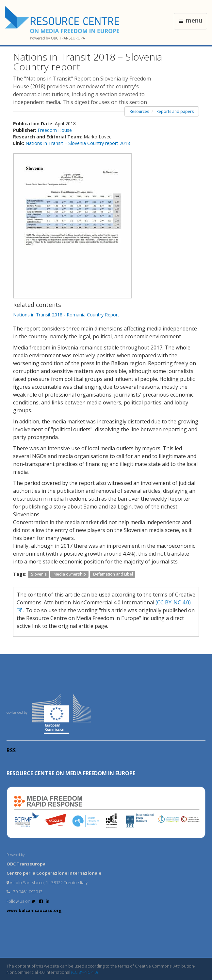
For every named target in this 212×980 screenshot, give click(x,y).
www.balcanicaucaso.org (34, 910)
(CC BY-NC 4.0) (84, 972)
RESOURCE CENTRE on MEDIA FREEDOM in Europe (71, 773)
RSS (11, 750)
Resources (139, 111)
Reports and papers (175, 111)
